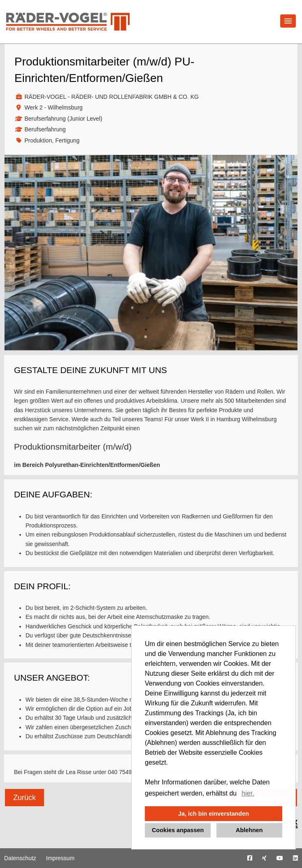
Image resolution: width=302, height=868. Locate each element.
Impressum (60, 858)
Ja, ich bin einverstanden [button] (214, 814)
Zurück (24, 798)
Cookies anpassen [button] (178, 830)
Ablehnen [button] (249, 830)
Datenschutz (20, 858)
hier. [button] (248, 793)
